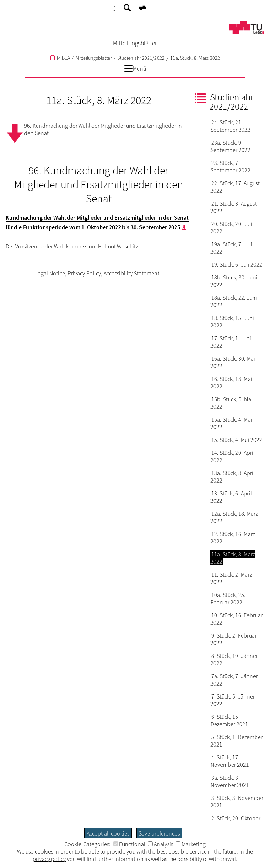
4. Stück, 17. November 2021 (230, 761)
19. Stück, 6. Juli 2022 (237, 264)
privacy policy (49, 859)
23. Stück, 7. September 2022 (230, 167)
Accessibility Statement (131, 273)
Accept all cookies (108, 833)
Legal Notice (50, 273)
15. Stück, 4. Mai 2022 (237, 440)
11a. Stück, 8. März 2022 (195, 58)
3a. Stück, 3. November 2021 (230, 781)
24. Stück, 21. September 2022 (230, 126)
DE (115, 8)
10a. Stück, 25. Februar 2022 (228, 598)
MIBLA (60, 58)
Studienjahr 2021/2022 (141, 58)
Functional (129, 844)
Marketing (191, 844)
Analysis (161, 844)
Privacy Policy (84, 273)
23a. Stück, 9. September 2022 (230, 146)
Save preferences (159, 833)
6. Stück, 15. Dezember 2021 (229, 720)
